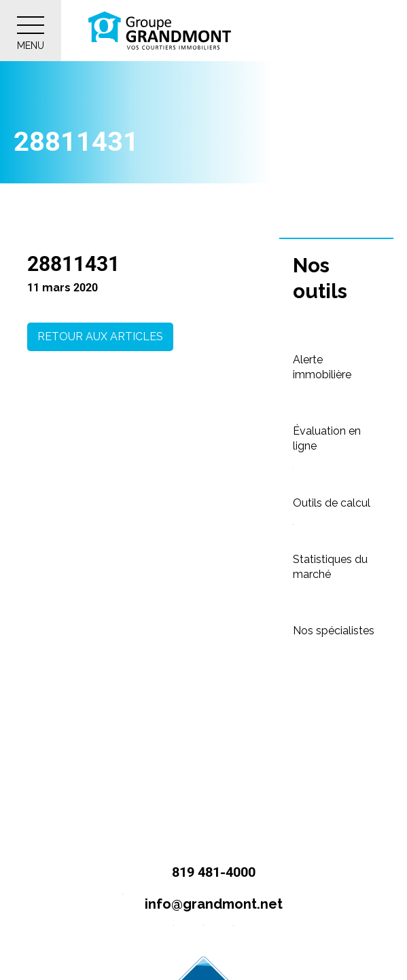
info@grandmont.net (197, 905)
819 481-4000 (197, 873)
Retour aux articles (100, 337)
